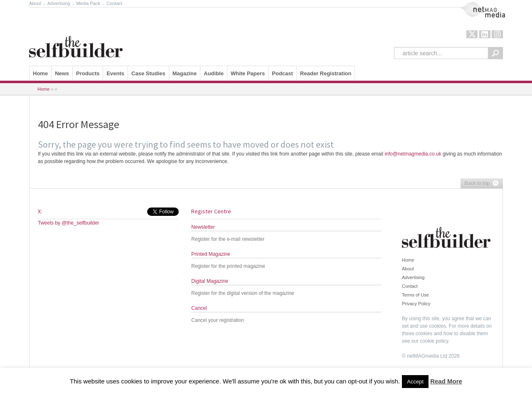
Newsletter (203, 227)
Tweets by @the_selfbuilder (69, 223)
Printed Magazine (211, 254)
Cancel (199, 308)
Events (115, 73)
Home (40, 73)
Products (88, 73)
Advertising (59, 3)
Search (495, 53)
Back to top (480, 184)
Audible (214, 73)
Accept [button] (415, 382)
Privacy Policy (416, 304)
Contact (114, 3)
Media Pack (88, 3)
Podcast (282, 73)
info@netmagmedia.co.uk (413, 154)
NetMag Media (475, 5)
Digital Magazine (210, 281)
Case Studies (148, 73)
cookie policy (434, 341)
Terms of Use (415, 295)
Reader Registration (326, 73)
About (35, 3)
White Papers (248, 73)
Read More (446, 381)
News (62, 73)
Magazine (185, 73)
